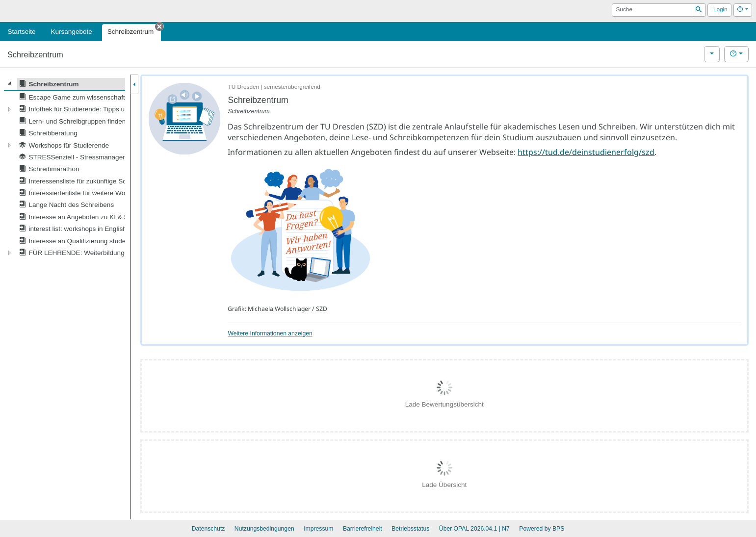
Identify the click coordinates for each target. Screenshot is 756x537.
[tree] (65, 168)
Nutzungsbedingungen (264, 529)
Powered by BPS (542, 529)
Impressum (318, 529)
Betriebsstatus (410, 529)
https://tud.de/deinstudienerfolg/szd (586, 152)
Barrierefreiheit (363, 529)
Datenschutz (209, 529)
